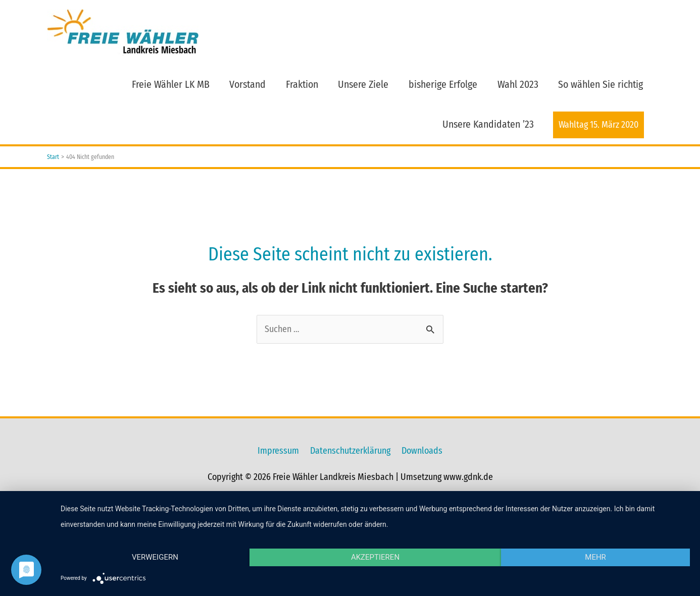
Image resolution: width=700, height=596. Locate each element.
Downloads (422, 451)
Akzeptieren (375, 557)
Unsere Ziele (363, 84)
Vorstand (247, 84)
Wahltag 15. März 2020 (598, 125)
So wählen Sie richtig (601, 84)
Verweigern (155, 557)
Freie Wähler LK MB (171, 84)
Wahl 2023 (518, 84)
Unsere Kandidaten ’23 (488, 124)
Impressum (278, 451)
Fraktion (302, 84)
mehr (595, 557)
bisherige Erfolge (443, 84)
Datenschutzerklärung (350, 451)
